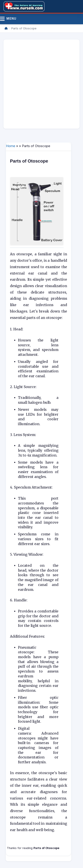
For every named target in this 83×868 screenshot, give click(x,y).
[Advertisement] (41, 84)
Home (11, 146)
